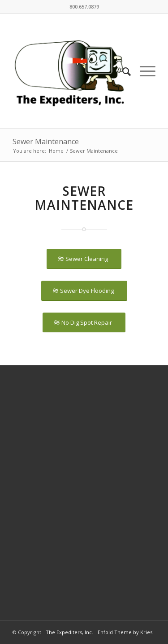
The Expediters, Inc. (69, 632)
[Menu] (143, 71)
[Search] (122, 71)
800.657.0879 (84, 7)
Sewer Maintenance (46, 141)
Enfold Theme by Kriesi (126, 632)
